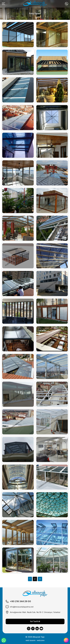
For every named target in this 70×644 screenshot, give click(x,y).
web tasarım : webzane (35, 640)
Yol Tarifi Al (35, 621)
